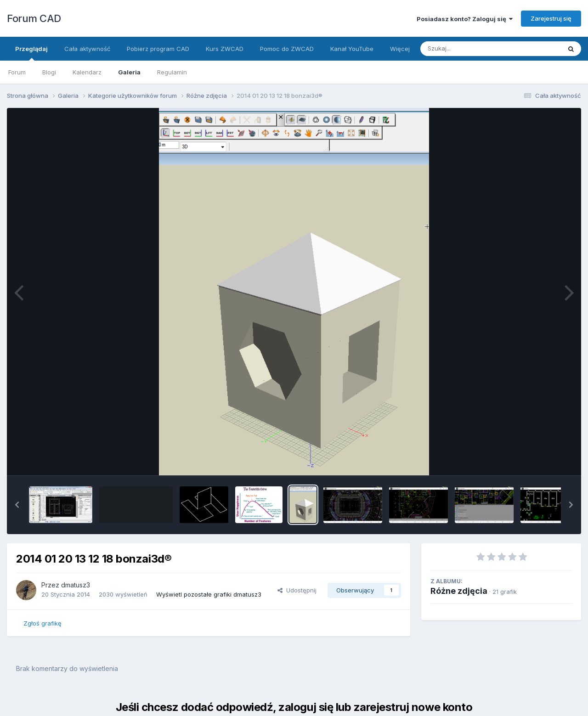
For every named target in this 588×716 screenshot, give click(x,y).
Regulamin (172, 72)
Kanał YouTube (352, 49)
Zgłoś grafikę (42, 623)
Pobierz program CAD (158, 49)
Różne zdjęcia (459, 591)
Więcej (400, 49)
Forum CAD (34, 18)
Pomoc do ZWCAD (287, 49)
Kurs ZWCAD (225, 49)
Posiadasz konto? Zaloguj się (465, 19)
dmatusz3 (76, 585)
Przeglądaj (31, 53)
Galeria (129, 72)
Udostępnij (297, 590)
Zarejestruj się (551, 18)
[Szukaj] (468, 49)
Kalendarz (87, 72)
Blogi (49, 72)
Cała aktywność (87, 49)
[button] (17, 505)
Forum (17, 72)
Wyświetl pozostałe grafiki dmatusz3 (209, 594)
